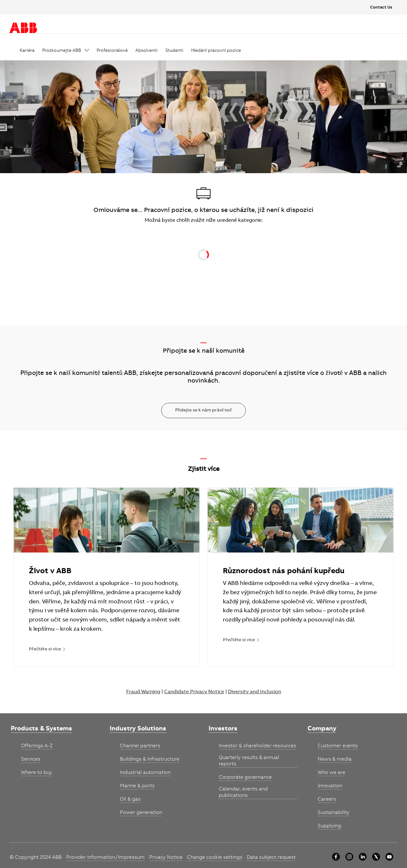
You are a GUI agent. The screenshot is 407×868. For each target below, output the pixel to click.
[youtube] (389, 857)
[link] (27, 51)
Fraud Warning (143, 692)
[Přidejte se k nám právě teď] (204, 410)
